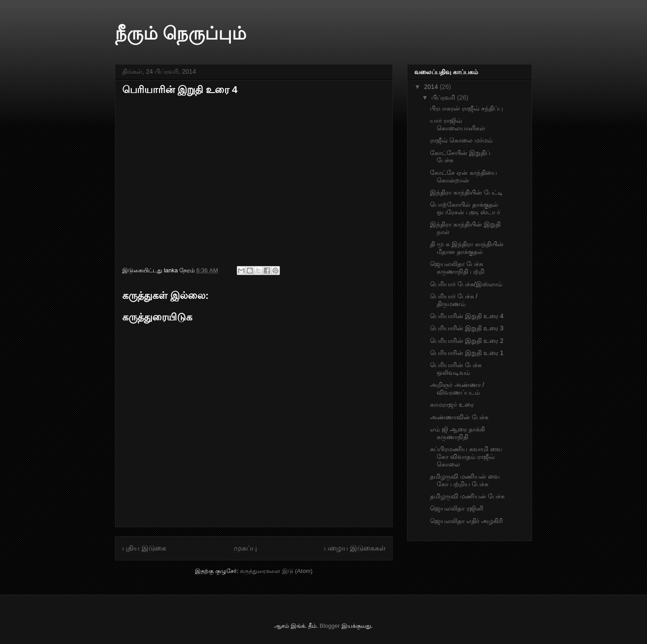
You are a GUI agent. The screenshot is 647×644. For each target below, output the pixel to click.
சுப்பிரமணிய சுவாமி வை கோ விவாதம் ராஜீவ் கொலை (466, 457)
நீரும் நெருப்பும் (181, 33)
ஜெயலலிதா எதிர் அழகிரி (466, 521)
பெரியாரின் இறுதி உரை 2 (467, 341)
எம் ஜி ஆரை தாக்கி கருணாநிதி (457, 433)
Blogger (330, 626)
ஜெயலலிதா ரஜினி (457, 508)
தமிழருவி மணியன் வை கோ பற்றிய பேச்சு (465, 480)
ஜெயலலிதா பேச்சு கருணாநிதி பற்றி (457, 268)
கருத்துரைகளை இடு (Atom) (276, 571)
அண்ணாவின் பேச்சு (459, 417)
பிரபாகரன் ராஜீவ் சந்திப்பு (466, 108)
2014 (432, 87)
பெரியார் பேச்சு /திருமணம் (454, 300)
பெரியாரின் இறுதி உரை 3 (467, 328)
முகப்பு (245, 548)
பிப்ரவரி (444, 98)
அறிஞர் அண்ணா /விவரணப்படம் (457, 389)
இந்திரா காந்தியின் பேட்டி (466, 192)
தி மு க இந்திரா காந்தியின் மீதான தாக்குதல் (467, 248)
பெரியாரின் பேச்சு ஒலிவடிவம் (456, 369)
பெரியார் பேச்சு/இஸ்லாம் (466, 284)
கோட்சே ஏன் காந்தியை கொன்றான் (463, 176)
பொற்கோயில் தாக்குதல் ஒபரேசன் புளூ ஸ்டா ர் (465, 208)
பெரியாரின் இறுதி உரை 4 (467, 316)
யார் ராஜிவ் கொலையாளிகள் (458, 124)
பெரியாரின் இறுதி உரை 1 (467, 353)
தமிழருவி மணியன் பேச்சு (467, 496)
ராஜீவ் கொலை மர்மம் (461, 140)
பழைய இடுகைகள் (355, 548)
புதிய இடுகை (144, 548)
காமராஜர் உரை (452, 404)
